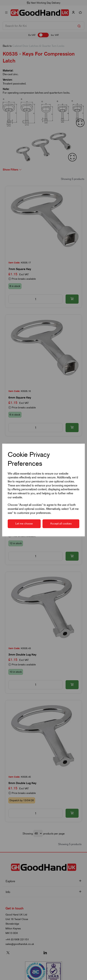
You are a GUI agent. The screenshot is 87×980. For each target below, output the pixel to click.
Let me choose (24, 524)
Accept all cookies (61, 524)
